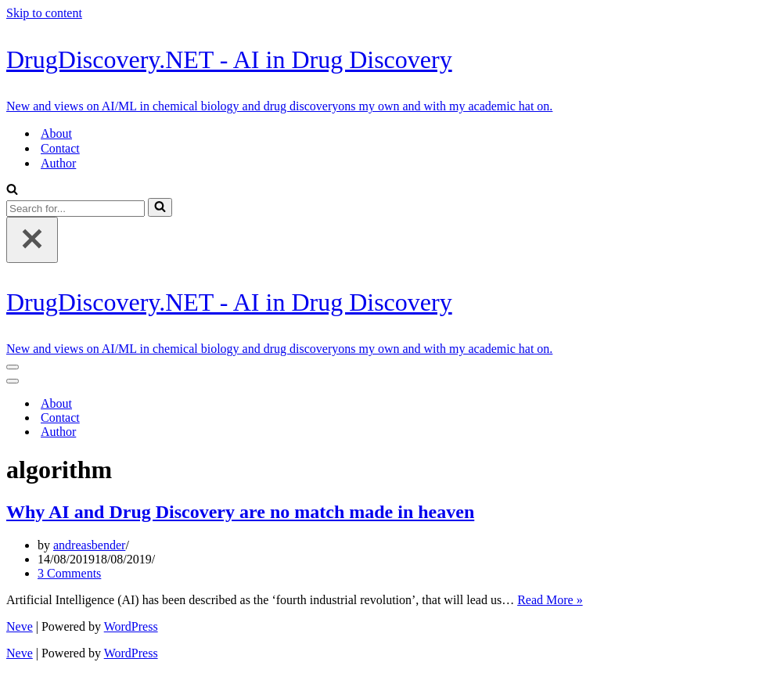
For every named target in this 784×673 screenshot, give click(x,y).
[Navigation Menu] (13, 367)
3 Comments (69, 573)
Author (58, 163)
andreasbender (89, 545)
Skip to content (44, 13)
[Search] (12, 191)
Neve (20, 626)
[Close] (32, 240)
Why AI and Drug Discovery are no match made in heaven (240, 512)
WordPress (131, 626)
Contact (60, 148)
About (56, 133)
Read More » (550, 600)
